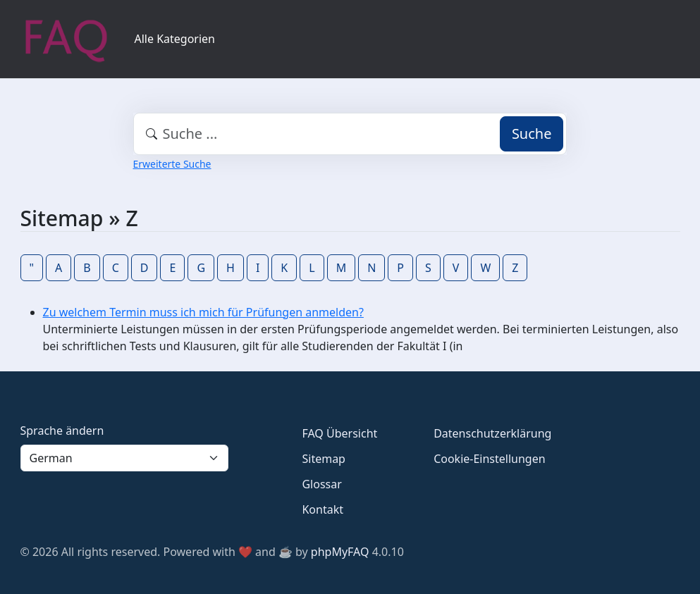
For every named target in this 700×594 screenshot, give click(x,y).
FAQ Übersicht (339, 433)
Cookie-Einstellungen (489, 459)
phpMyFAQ (340, 552)
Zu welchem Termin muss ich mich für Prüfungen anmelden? (203, 312)
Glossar (321, 484)
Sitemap (324, 459)
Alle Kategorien (175, 39)
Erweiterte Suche (172, 164)
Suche (532, 134)
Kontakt (323, 509)
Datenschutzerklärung (492, 433)
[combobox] (350, 134)
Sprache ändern (62, 431)
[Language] (125, 458)
